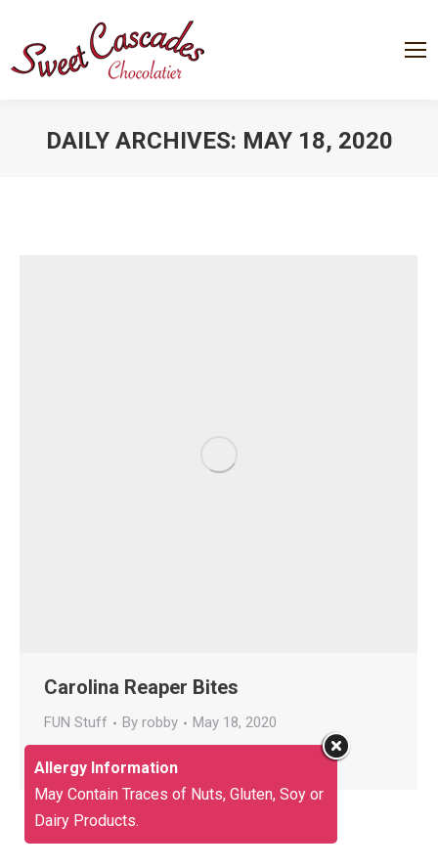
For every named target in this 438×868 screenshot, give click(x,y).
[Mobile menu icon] (416, 50)
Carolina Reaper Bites (141, 687)
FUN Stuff (76, 722)
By (150, 722)
